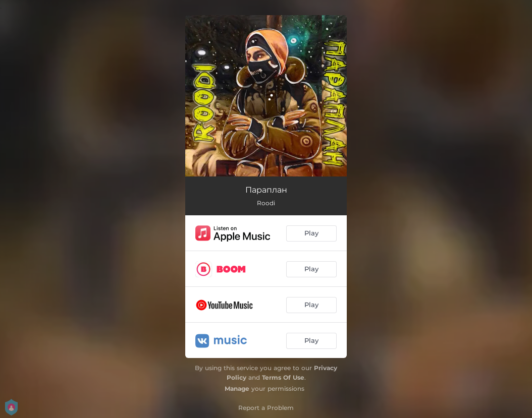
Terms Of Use (283, 377)
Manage (237, 389)
